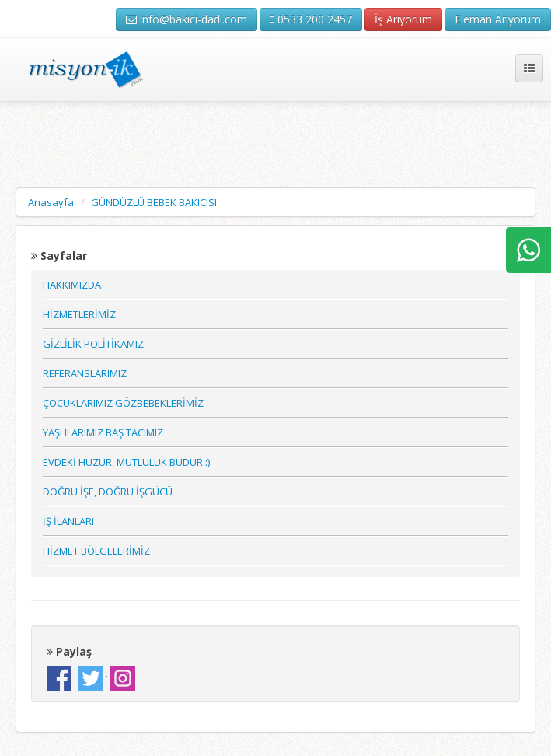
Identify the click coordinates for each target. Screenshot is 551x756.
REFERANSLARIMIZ (85, 373)
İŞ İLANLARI (68, 521)
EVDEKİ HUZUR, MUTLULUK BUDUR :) (126, 462)
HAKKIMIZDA (72, 285)
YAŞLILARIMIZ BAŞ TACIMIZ (103, 432)
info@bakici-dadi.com (187, 19)
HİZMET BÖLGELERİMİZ (96, 551)
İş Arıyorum (403, 19)
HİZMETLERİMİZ (79, 314)
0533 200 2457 (311, 19)
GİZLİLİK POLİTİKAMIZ (93, 344)
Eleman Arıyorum (498, 19)
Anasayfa (51, 202)
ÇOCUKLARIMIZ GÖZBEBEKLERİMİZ (123, 403)
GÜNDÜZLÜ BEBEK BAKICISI (154, 202)
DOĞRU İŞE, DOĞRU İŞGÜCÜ (108, 492)
